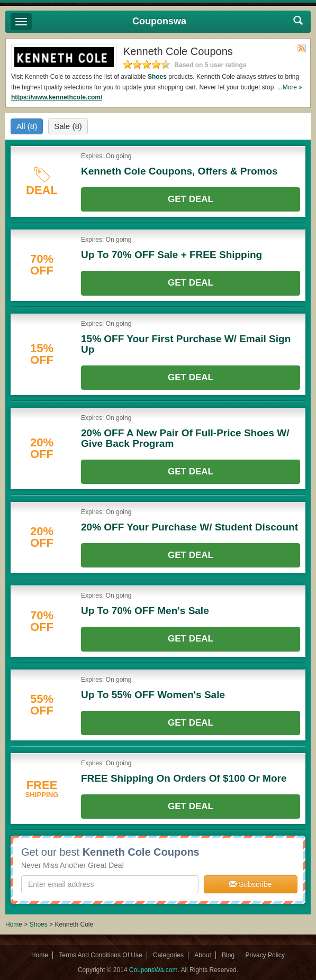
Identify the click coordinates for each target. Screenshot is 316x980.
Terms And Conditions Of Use (100, 955)
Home (14, 924)
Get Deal (191, 199)
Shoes (157, 77)
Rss (302, 48)
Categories (168, 955)
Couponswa (159, 21)
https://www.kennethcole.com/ (57, 97)
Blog (228, 955)
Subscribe (250, 884)
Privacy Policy (265, 955)
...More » (290, 87)
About (202, 955)
